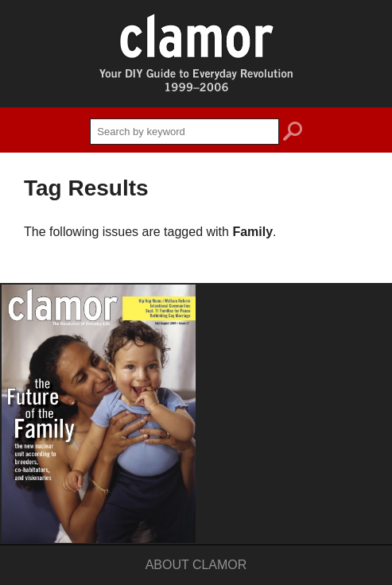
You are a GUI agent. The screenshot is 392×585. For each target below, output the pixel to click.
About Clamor (196, 565)
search (293, 134)
